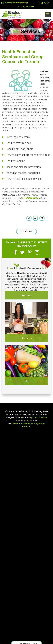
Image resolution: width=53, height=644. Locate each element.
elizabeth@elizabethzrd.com (16, 3)
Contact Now (26, 231)
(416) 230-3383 (27, 7)
